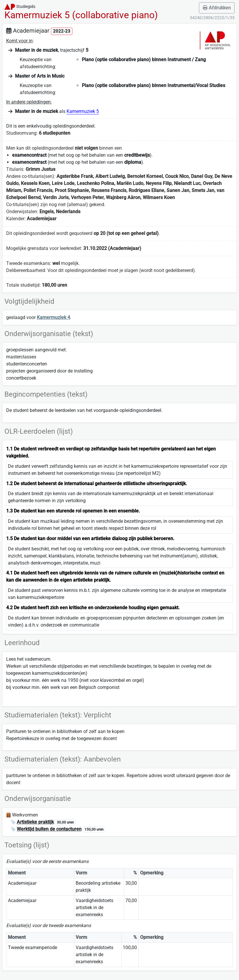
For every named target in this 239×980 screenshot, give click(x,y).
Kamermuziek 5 (83, 111)
